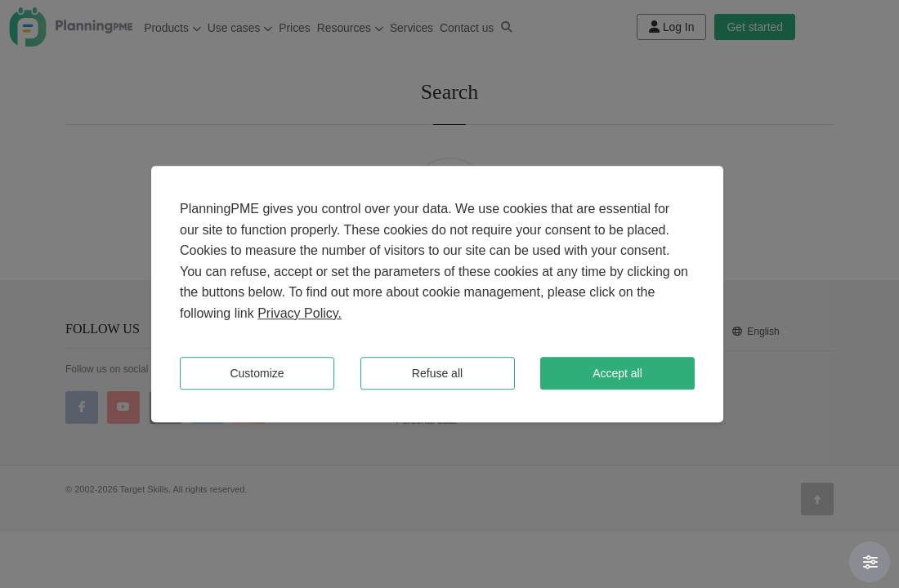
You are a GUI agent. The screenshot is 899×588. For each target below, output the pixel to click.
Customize (257, 373)
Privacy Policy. (300, 313)
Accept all (617, 373)
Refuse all (437, 373)
